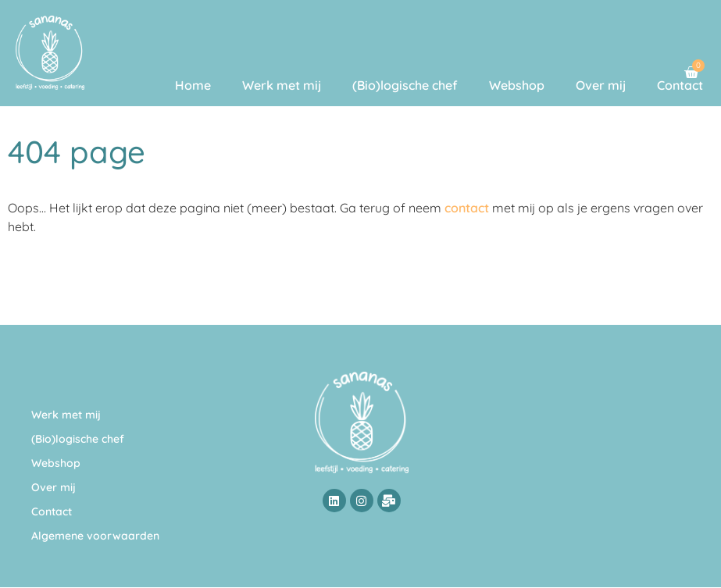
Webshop (517, 85)
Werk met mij (282, 85)
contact (467, 208)
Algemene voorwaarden (95, 536)
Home (193, 85)
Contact (680, 85)
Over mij (601, 85)
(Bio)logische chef (405, 85)
